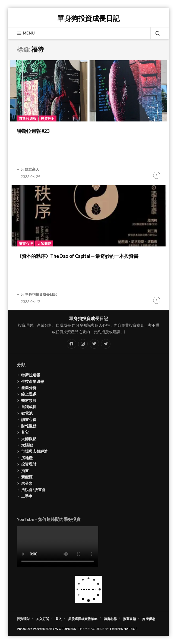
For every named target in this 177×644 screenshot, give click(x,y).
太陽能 (27, 445)
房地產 (27, 458)
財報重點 (29, 426)
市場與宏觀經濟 (34, 451)
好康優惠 (149, 619)
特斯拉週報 (28, 118)
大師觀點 (44, 243)
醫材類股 (29, 400)
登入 (59, 619)
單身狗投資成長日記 (88, 18)
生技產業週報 (33, 381)
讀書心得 (26, 243)
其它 (25, 432)
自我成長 (29, 407)
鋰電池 (27, 413)
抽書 (25, 471)
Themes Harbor (124, 629)
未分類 (27, 483)
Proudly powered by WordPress (46, 629)
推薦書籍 (129, 619)
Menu (26, 33)
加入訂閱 (43, 619)
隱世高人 (32, 169)
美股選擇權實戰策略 (83, 619)
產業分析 (29, 388)
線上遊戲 (29, 394)
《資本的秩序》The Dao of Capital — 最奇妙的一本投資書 (78, 256)
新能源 (27, 477)
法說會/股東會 (33, 490)
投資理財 (48, 118)
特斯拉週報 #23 (33, 131)
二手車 (27, 496)
